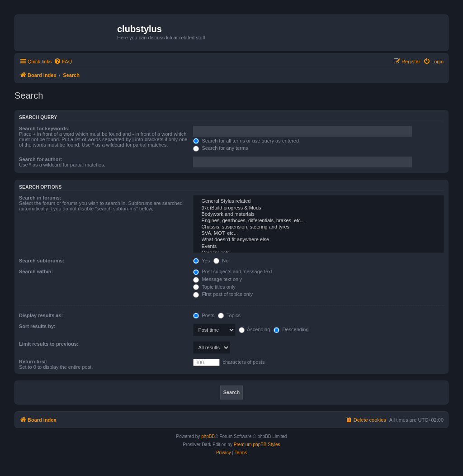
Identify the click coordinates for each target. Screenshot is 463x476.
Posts (204, 315)
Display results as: (41, 315)
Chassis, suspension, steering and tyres (319, 227)
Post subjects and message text (232, 271)
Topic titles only (214, 287)
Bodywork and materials (319, 214)
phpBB (208, 436)
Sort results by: (37, 326)
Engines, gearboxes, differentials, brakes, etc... (319, 221)
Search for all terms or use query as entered (246, 141)
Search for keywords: (44, 129)
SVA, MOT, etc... (319, 233)
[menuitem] (63, 62)
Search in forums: (40, 198)
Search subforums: (42, 261)
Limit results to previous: (49, 344)
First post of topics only (223, 294)
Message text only (217, 279)
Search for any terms (220, 148)
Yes (201, 261)
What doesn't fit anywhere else (319, 240)
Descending (291, 329)
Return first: (33, 362)
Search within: (36, 271)
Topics (229, 315)
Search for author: (40, 159)
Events (319, 247)
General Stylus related (319, 201)
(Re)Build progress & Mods (319, 208)
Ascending (255, 329)
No (221, 261)
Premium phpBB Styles (257, 445)
